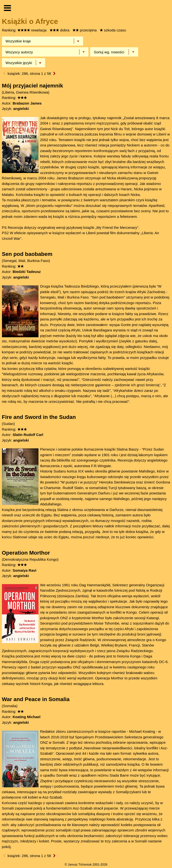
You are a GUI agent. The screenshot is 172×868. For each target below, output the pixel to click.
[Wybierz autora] (45, 52)
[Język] (24, 63)
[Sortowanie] (114, 52)
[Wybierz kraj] (43, 41)
